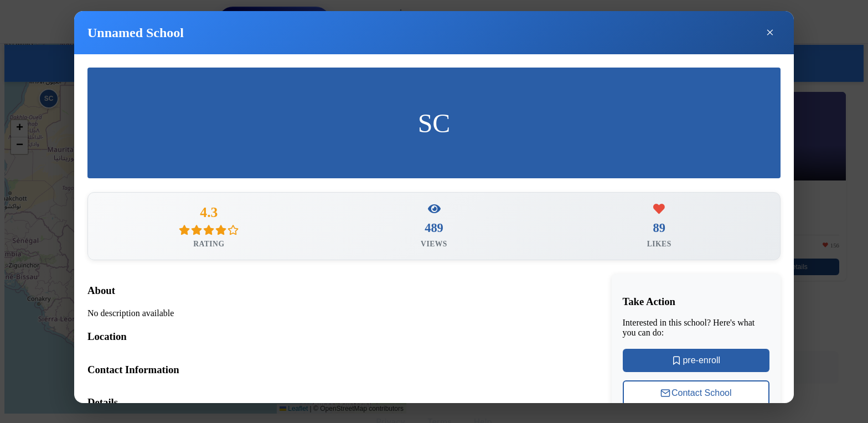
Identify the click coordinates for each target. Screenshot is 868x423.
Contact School (696, 394)
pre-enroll (696, 362)
